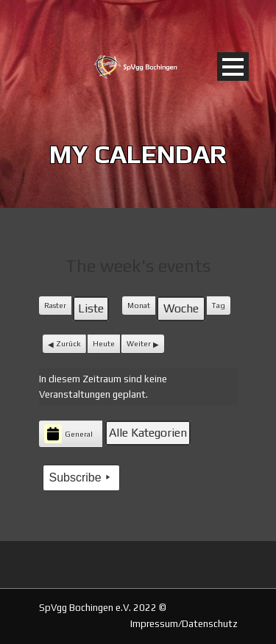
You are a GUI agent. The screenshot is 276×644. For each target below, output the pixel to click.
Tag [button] (219, 305)
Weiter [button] (139, 343)
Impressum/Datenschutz (184, 624)
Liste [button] (93, 311)
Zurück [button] (68, 343)
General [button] (68, 434)
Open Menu (233, 67)
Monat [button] (139, 305)
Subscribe (81, 477)
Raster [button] (57, 308)
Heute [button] (104, 343)
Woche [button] (181, 308)
